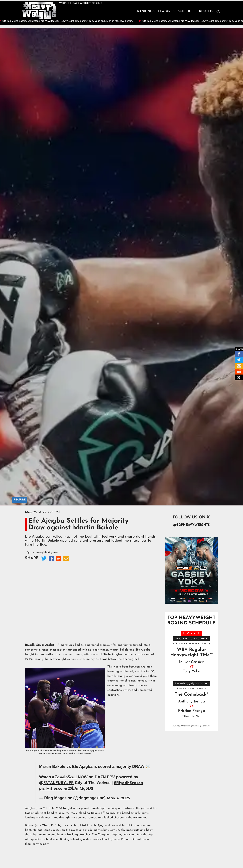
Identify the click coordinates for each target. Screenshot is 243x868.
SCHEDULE (187, 11)
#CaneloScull (64, 777)
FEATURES (166, 11)
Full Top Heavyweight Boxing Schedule (191, 726)
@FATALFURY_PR (56, 783)
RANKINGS (146, 11)
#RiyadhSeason (128, 783)
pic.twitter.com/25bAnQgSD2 (66, 789)
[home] (39, 11)
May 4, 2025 (118, 798)
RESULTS (206, 11)
